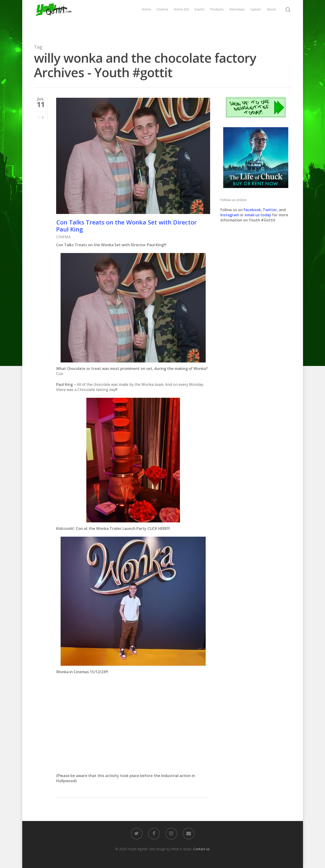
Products (217, 18)
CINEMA (63, 237)
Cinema (162, 18)
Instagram (230, 215)
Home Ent (181, 18)
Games (256, 18)
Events (199, 18)
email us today (258, 215)
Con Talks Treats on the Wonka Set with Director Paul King (126, 226)
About (271, 18)
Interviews (237, 18)
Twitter (270, 210)
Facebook (252, 210)
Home (146, 18)
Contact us (201, 849)
